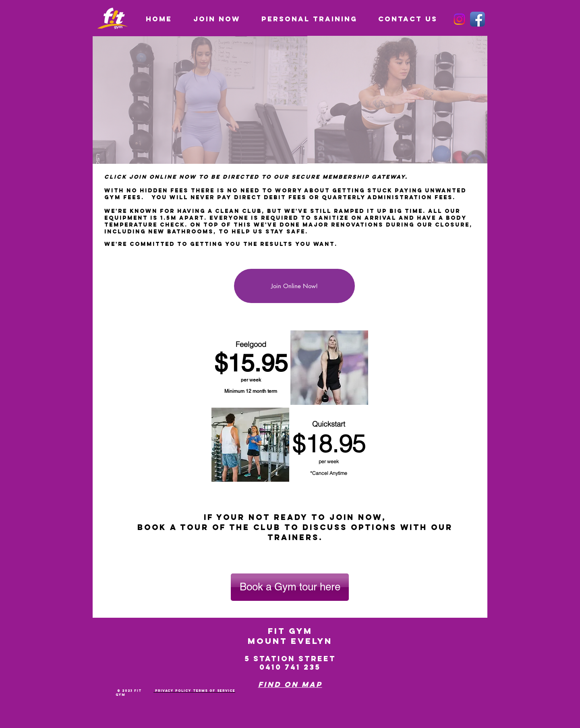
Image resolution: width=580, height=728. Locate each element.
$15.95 (251, 363)
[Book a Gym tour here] (290, 587)
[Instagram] (459, 19)
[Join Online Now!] (294, 286)
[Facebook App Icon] (477, 19)
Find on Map (290, 684)
